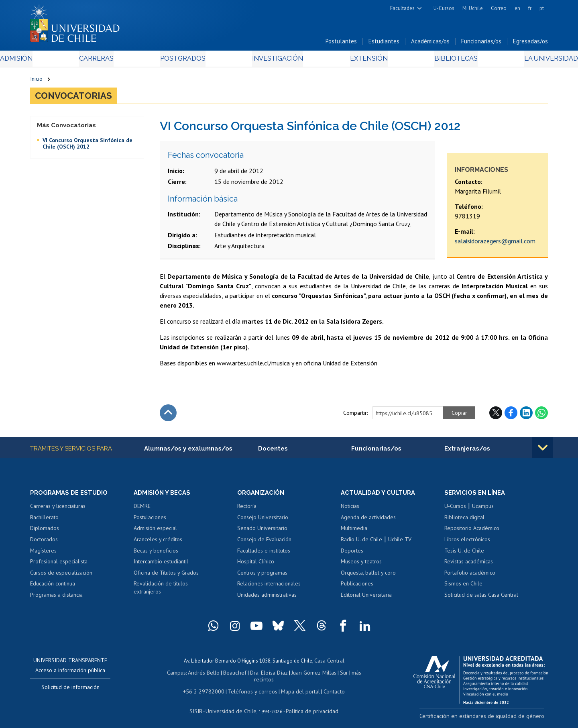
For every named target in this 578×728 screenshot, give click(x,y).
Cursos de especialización (61, 577)
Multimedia (354, 533)
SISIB (201, 706)
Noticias (350, 511)
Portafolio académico (470, 577)
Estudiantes (384, 44)
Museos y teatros (361, 566)
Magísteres (43, 555)
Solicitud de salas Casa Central (481, 599)
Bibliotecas (433, 61)
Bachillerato (44, 522)
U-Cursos (444, 8)
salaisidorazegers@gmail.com (495, 245)
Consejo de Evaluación (264, 544)
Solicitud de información (70, 692)
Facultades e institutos (264, 555)
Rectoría (247, 511)
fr (530, 8)
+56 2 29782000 (208, 687)
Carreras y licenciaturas (58, 511)
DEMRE (142, 511)
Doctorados (44, 544)
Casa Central (329, 665)
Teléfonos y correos (252, 687)
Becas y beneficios (156, 555)
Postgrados (192, 61)
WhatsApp (541, 416)
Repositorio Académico (472, 533)
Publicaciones (357, 588)
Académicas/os (430, 44)
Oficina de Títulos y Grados (166, 577)
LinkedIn (526, 416)
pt (542, 8)
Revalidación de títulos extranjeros (161, 592)
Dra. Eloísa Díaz (258, 676)
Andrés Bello (198, 676)
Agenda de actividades (368, 522)
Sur (330, 676)
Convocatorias (78, 99)
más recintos (351, 676)
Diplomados (45, 533)
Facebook (511, 416)
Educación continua (53, 588)
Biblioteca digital (464, 522)
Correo (499, 8)
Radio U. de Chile (361, 544)
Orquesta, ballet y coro (368, 577)
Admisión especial (155, 533)
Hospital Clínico (256, 566)
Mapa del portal (296, 687)
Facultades (402, 8)
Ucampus (483, 511)
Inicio (36, 81)
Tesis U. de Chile (464, 555)
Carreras (117, 61)
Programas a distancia (56, 599)
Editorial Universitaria (366, 599)
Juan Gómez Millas (301, 676)
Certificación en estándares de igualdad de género (492, 719)
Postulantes (341, 44)
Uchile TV (400, 544)
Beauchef (227, 676)
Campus (172, 676)
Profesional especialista (59, 566)
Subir (168, 416)
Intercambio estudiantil (161, 566)
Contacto (328, 687)
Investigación (277, 61)
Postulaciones (150, 522)
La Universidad (518, 61)
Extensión (357, 61)
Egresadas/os (530, 44)
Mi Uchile (473, 8)
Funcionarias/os (481, 44)
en (517, 8)
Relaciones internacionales (269, 588)
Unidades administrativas (267, 599)
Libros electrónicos (467, 544)
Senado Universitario (262, 533)
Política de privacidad (309, 706)
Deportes (352, 555)
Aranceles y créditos (158, 544)
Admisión (48, 61)
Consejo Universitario (263, 522)
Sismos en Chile (463, 588)
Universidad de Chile (233, 706)
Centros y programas (262, 577)
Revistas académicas (469, 566)
